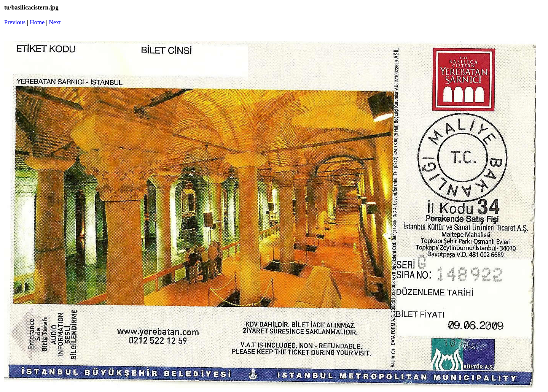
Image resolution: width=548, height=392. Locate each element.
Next (55, 22)
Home (37, 22)
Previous (15, 22)
